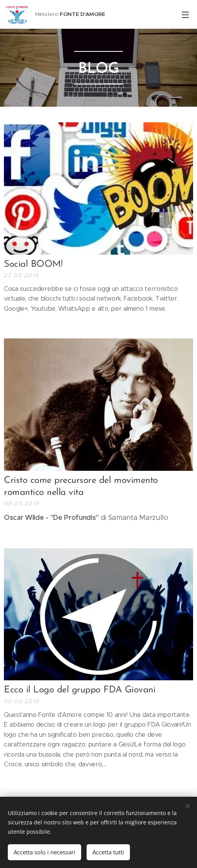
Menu (185, 15)
